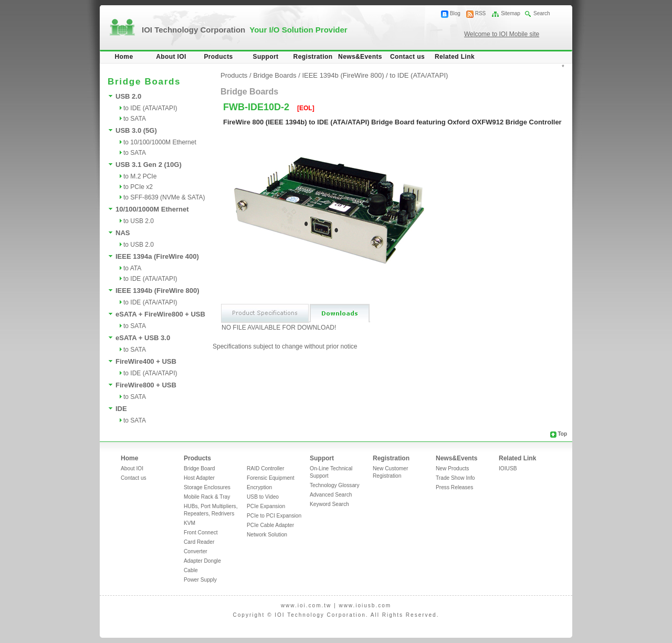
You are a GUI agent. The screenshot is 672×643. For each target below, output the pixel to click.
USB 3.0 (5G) (136, 130)
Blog (455, 13)
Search (542, 13)
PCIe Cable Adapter (270, 525)
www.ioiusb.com (365, 605)
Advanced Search (331, 495)
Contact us (407, 57)
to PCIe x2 (138, 187)
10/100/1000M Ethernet (152, 209)
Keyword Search (329, 504)
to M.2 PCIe (140, 176)
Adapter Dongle (202, 561)
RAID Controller (265, 468)
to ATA (132, 268)
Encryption (259, 487)
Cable (191, 570)
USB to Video (263, 497)
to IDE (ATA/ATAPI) (150, 108)
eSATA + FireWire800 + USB (160, 314)
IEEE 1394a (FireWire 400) (157, 256)
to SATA (135, 119)
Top (562, 434)
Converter (196, 551)
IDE (121, 409)
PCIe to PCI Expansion (274, 516)
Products (218, 57)
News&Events (360, 57)
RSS (481, 13)
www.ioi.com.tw (306, 605)
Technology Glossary (335, 485)
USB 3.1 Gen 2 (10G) (149, 165)
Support (266, 57)
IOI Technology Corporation (245, 30)
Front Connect (201, 533)
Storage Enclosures (207, 487)
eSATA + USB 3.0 (143, 338)
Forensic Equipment (271, 478)
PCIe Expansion (266, 506)
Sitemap (511, 13)
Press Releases (454, 487)
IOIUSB (508, 468)
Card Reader (199, 542)
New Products (452, 468)
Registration (313, 57)
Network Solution (267, 535)
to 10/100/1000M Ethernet (160, 142)
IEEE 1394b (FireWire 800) (157, 291)
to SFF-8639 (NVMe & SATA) (164, 197)
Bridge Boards (275, 75)
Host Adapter (199, 478)
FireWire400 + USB (146, 361)
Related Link (455, 57)
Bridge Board (199, 468)
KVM (190, 523)
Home (124, 57)
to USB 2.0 (139, 221)
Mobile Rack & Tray (207, 497)
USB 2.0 (128, 96)
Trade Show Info (455, 478)
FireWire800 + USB (146, 385)
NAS (123, 233)
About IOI (171, 57)
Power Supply (200, 580)
